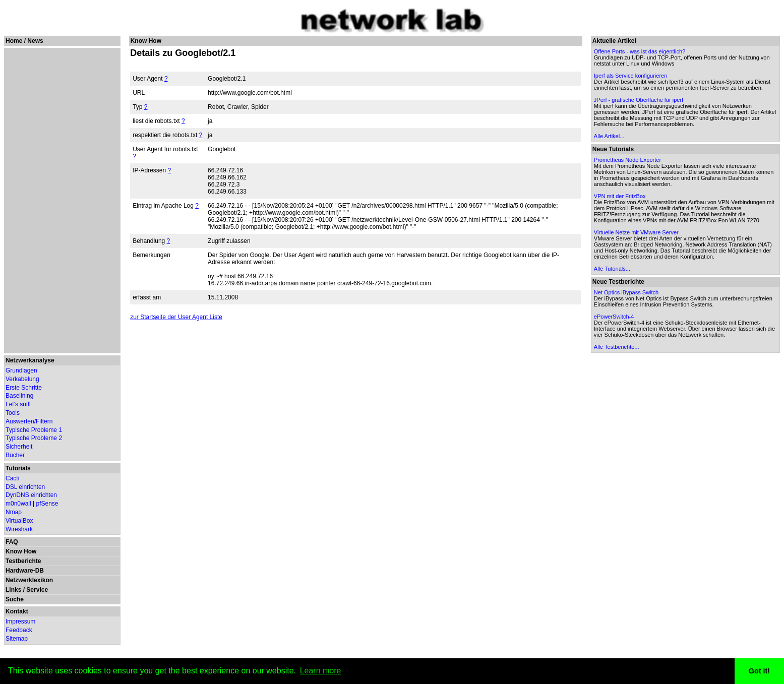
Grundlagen (21, 370)
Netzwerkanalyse (30, 360)
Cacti (12, 478)
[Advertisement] (61, 201)
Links (13, 590)
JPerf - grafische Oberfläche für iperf (639, 100)
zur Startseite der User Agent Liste (176, 317)
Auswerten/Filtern (29, 421)
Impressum (20, 621)
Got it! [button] (759, 671)
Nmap (14, 512)
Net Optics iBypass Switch (626, 292)
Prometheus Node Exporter (627, 160)
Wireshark (19, 529)
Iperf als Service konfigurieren (631, 76)
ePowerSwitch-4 (614, 317)
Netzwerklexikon (29, 580)
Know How (21, 551)
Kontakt (17, 611)
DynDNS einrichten (31, 495)
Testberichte (23, 561)
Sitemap (17, 639)
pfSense (47, 504)
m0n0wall (18, 504)
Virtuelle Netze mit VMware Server (636, 232)
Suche (15, 599)
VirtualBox (19, 521)
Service (37, 590)
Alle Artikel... (609, 136)
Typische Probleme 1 (34, 430)
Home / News (24, 41)
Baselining (19, 396)
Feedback (19, 630)
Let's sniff (18, 404)
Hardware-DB (25, 571)
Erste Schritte (24, 388)
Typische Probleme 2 (34, 438)
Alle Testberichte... (617, 347)
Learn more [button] (321, 671)
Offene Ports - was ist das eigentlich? (640, 51)
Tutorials (18, 468)
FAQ (12, 542)
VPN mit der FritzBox (620, 196)
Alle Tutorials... (612, 269)
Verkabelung (22, 379)
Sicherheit (19, 447)
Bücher (15, 455)
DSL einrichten (25, 487)
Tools (13, 413)
